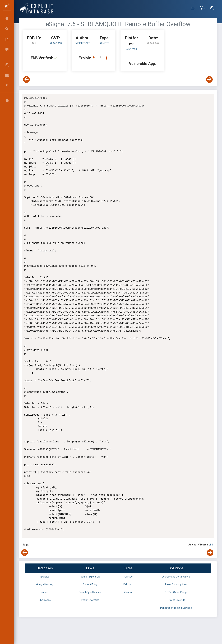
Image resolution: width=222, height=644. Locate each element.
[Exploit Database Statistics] (193, 8)
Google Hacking (45, 584)
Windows (131, 49)
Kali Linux (128, 584)
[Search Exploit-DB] (212, 8)
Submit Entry (90, 584)
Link (211, 545)
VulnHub (129, 592)
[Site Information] (202, 8)
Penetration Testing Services (176, 608)
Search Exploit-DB (90, 577)
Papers (45, 592)
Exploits (45, 577)
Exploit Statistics (90, 600)
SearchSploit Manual (90, 592)
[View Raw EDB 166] (106, 58)
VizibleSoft (83, 43)
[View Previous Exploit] (26, 79)
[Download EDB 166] (95, 58)
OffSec (128, 577)
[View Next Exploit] (209, 79)
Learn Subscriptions (176, 584)
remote (104, 43)
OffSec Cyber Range (176, 592)
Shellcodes (45, 600)
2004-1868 (56, 43)
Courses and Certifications (176, 577)
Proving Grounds (176, 600)
